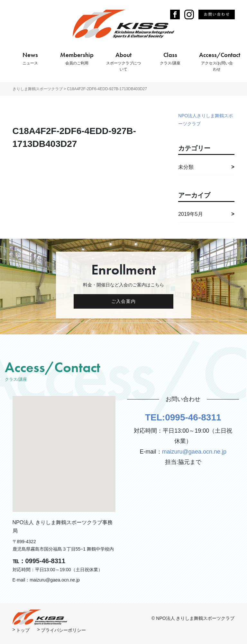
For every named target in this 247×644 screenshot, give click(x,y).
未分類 (186, 167)
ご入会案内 (123, 301)
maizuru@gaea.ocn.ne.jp (194, 452)
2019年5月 (191, 214)
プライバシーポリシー (63, 630)
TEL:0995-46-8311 (183, 417)
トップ (23, 630)
